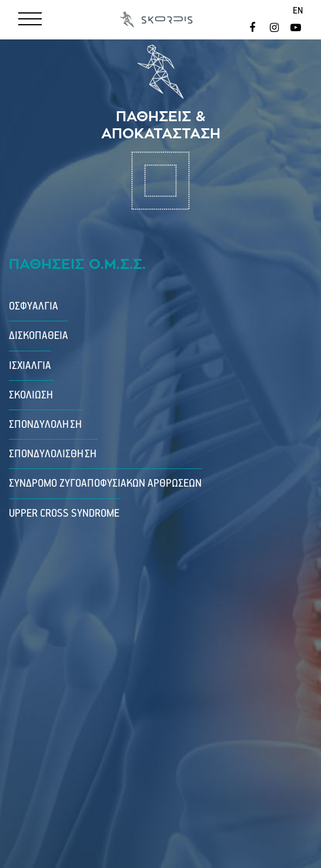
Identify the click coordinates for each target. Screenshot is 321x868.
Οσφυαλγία (34, 306)
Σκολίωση (31, 395)
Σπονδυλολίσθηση (53, 454)
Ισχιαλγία (30, 366)
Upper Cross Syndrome (64, 513)
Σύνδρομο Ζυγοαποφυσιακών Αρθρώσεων (105, 483)
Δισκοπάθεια (39, 336)
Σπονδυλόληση (46, 425)
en (298, 11)
